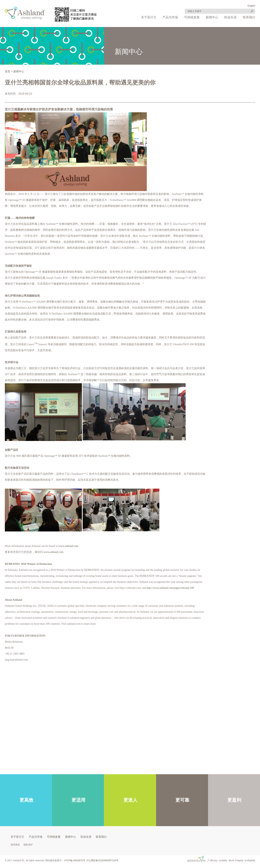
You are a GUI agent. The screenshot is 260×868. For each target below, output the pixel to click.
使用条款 (15, 845)
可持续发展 (192, 17)
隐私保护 (28, 845)
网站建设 (50, 860)
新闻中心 (212, 17)
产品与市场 (170, 17)
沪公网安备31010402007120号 (102, 860)
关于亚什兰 (149, 17)
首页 (8, 71)
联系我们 (249, 17)
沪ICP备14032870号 (74, 860)
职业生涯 (230, 17)
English (251, 6)
